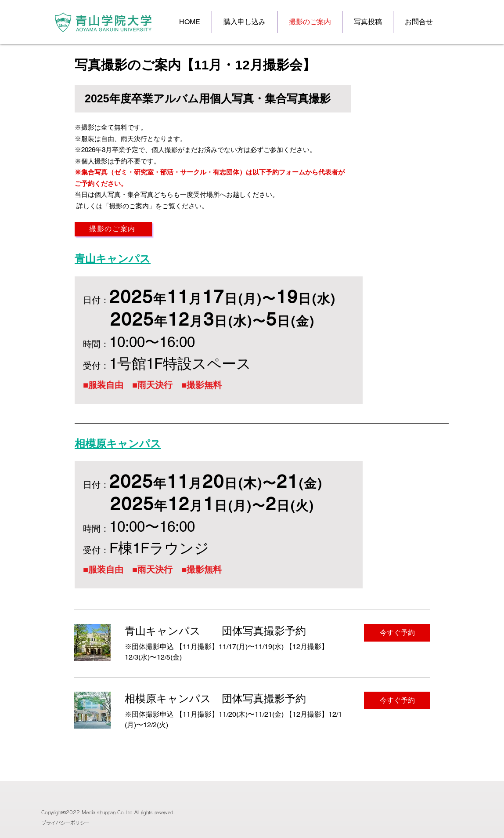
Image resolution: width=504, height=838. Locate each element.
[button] (397, 633)
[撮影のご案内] (113, 229)
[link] (237, 631)
